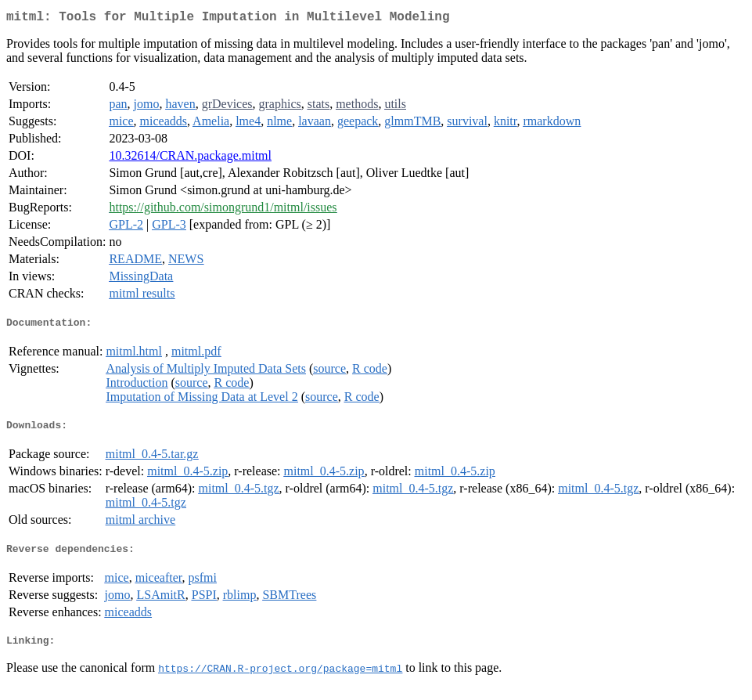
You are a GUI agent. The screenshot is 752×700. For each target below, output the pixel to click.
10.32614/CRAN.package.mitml (190, 159)
